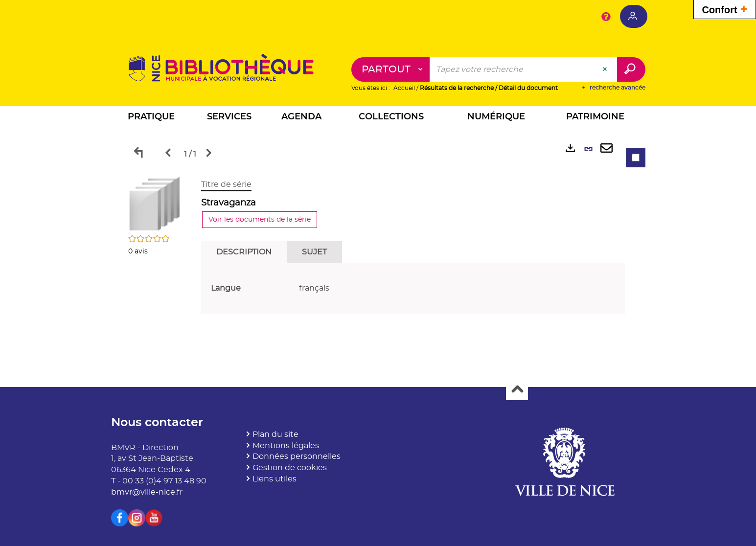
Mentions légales (286, 446)
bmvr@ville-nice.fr (147, 492)
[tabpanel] (378, 249)
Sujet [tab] (315, 252)
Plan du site (275, 434)
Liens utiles (275, 479)
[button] (151, 119)
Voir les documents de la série (260, 220)
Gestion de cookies (290, 468)
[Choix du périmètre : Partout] (391, 70)
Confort (725, 9)
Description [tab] (244, 252)
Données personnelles (297, 457)
